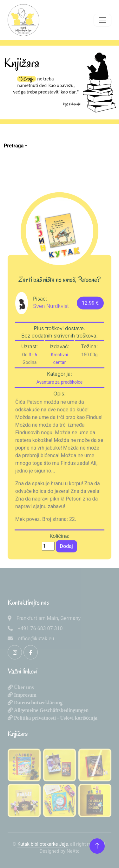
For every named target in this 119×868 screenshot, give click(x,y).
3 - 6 (33, 372)
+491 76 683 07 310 (40, 629)
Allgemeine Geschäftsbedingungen (51, 710)
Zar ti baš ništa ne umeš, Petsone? (60, 297)
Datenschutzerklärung (38, 702)
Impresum (25, 695)
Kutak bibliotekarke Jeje (43, 844)
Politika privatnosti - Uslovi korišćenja (55, 718)
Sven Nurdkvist (51, 324)
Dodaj (66, 564)
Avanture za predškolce (60, 400)
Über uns (23, 687)
